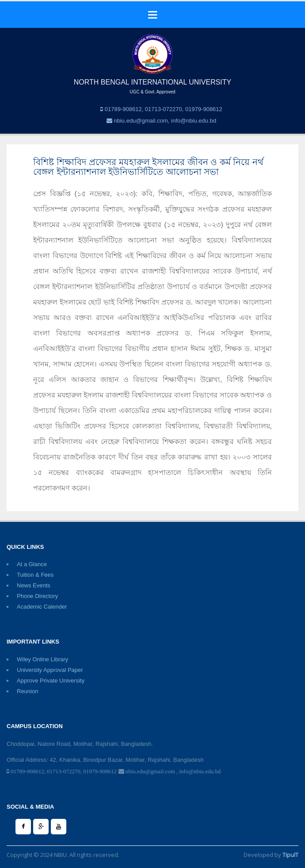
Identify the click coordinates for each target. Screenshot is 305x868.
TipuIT (290, 855)
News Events (34, 585)
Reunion (27, 691)
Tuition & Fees (35, 575)
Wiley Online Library (42, 659)
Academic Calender (42, 607)
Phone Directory (37, 596)
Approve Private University (51, 681)
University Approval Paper (50, 670)
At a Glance (32, 564)
